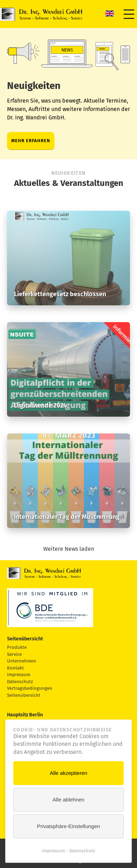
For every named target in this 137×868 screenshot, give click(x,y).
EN (110, 13)
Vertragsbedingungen (30, 688)
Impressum (19, 675)
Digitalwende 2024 (40, 405)
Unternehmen (22, 661)
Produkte (17, 647)
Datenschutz (20, 682)
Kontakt (15, 668)
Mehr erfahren (31, 141)
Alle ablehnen (69, 800)
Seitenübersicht (24, 695)
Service (14, 654)
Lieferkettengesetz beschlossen (60, 294)
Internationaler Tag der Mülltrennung (67, 517)
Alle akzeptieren (69, 773)
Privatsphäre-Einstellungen (68, 826)
